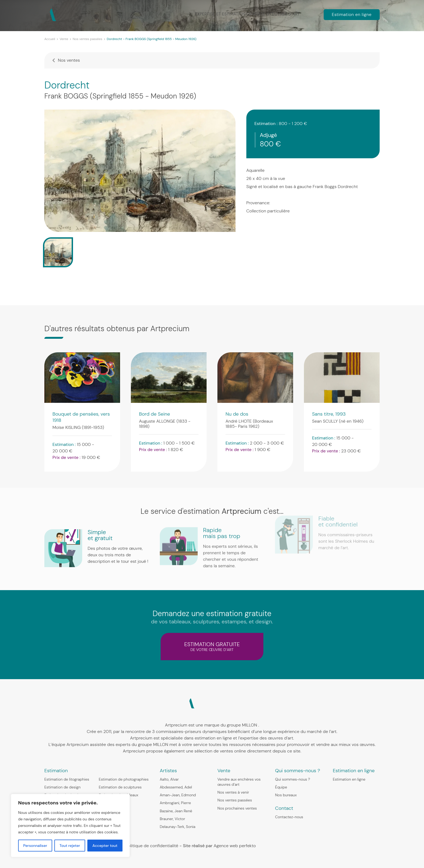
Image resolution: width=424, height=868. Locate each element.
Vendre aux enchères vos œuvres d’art (239, 782)
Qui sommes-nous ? (292, 779)
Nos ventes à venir (233, 792)
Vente (64, 39)
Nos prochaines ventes (237, 808)
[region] (70, 826)
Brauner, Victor (173, 819)
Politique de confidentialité (152, 846)
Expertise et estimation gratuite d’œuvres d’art (249, 14)
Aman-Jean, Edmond (178, 795)
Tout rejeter (70, 846)
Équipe (281, 787)
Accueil (50, 39)
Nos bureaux (286, 795)
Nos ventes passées (87, 39)
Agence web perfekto (235, 846)
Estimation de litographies (67, 779)
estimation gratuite (212, 646)
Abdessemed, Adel (176, 787)
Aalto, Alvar (169, 779)
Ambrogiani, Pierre (175, 803)
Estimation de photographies (124, 779)
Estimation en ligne (352, 14)
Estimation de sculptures (120, 787)
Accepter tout (105, 846)
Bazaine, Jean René (176, 811)
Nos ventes (69, 60)
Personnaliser (35, 846)
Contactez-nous (289, 817)
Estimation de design (62, 787)
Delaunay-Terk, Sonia (178, 827)
